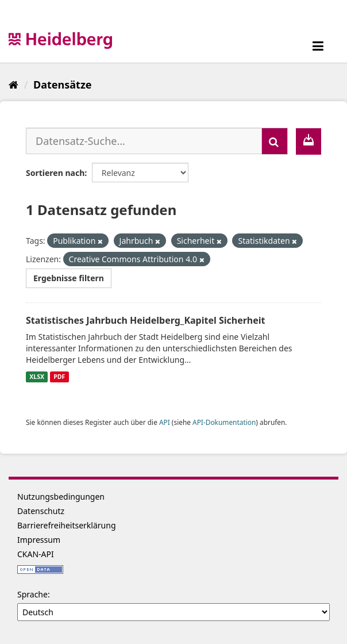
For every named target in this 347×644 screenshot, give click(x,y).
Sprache (32, 594)
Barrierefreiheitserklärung (67, 525)
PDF (59, 377)
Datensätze (62, 85)
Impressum (39, 540)
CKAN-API (36, 554)
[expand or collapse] (318, 46)
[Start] (14, 85)
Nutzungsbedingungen (61, 497)
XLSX (37, 377)
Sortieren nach (55, 173)
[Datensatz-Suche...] (144, 141)
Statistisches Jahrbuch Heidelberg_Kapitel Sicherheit (146, 320)
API (165, 422)
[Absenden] (275, 141)
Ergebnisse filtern (69, 278)
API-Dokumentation (224, 422)
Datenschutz (41, 511)
